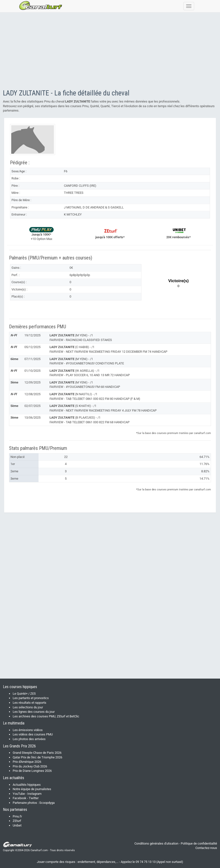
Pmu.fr (17, 816)
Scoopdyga (47, 803)
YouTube (19, 794)
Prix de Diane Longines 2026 (32, 771)
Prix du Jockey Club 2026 (30, 766)
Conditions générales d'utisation (156, 843)
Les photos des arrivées (29, 739)
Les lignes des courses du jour (34, 712)
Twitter (34, 798)
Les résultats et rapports (30, 703)
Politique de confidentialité (199, 843)
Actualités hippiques (27, 785)
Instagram (34, 794)
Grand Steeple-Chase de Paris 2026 (37, 753)
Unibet (17, 825)
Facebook (20, 798)
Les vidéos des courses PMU (33, 734)
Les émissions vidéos (28, 730)
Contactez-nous (206, 848)
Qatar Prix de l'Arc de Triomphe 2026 (37, 757)
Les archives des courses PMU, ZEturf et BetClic (46, 716)
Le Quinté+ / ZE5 (24, 694)
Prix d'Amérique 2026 (27, 762)
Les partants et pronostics (31, 698)
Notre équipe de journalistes (32, 789)
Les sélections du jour (28, 707)
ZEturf (17, 821)
